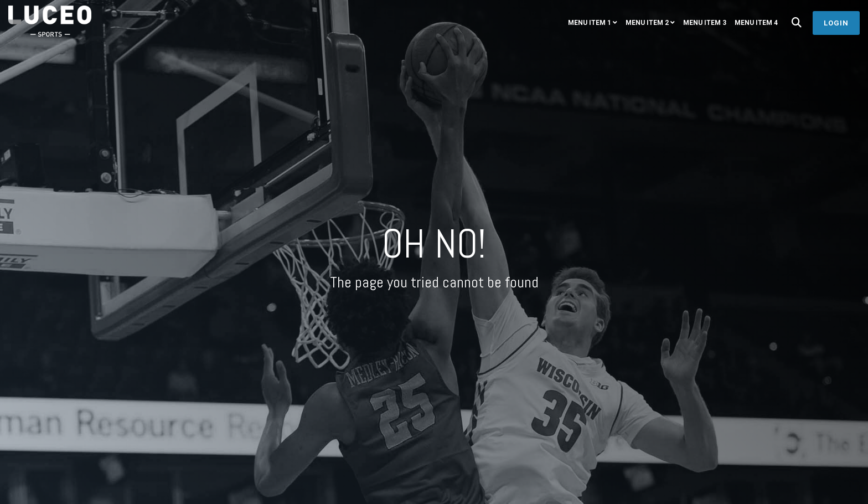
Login (836, 23)
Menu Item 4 (756, 23)
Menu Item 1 (590, 23)
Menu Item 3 (705, 23)
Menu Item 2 (647, 23)
